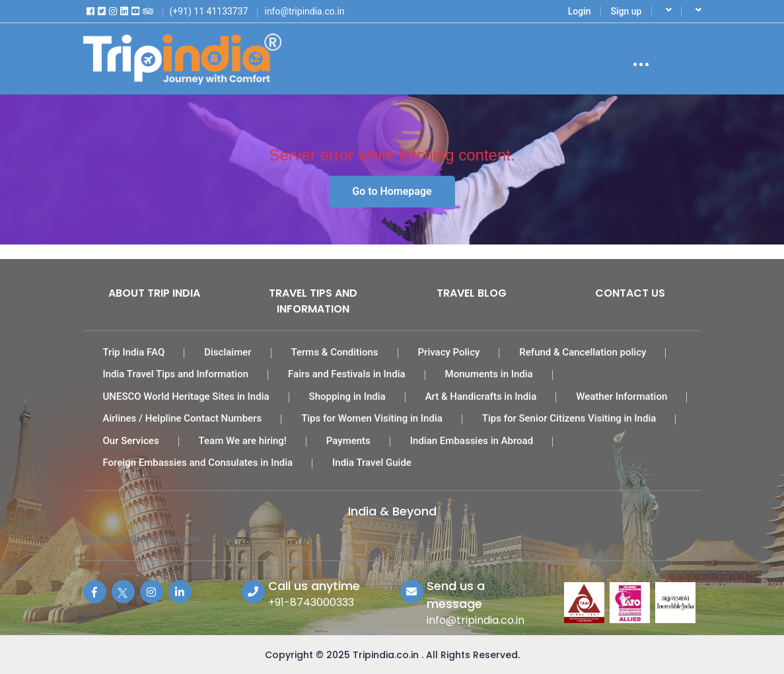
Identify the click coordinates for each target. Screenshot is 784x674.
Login (580, 11)
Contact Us (630, 293)
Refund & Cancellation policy (583, 352)
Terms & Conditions (335, 352)
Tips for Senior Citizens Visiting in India (569, 418)
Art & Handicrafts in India (481, 396)
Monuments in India (489, 374)
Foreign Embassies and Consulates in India (198, 463)
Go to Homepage (392, 191)
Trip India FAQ (134, 352)
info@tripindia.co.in (476, 620)
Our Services (131, 441)
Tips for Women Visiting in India (372, 418)
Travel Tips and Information (313, 301)
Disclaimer (228, 352)
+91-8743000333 (311, 602)
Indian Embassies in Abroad (472, 441)
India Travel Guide (372, 463)
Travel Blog (472, 293)
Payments (348, 441)
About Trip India (154, 293)
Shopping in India (347, 396)
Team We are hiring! (243, 441)
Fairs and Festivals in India (347, 374)
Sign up (626, 11)
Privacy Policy (449, 352)
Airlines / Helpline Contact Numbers (183, 418)
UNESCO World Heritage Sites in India (186, 396)
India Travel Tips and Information (176, 374)
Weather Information (622, 396)
